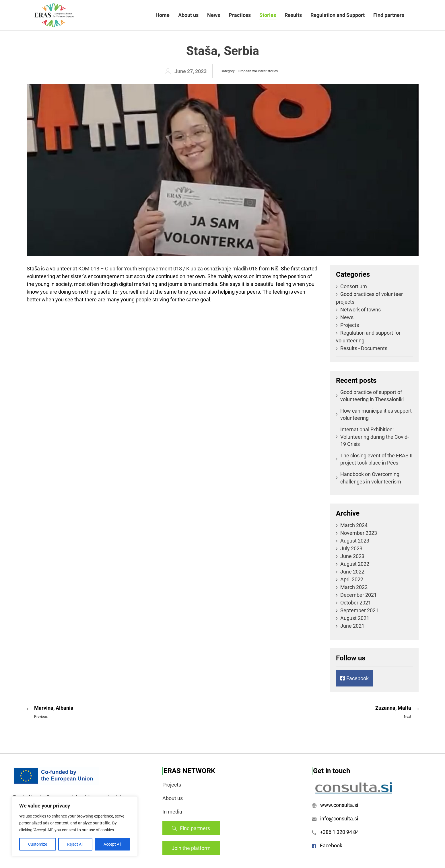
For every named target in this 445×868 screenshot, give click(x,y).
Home (163, 15)
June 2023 (352, 556)
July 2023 (351, 548)
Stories (268, 15)
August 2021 (355, 618)
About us (188, 15)
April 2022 (352, 579)
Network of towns (358, 310)
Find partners (389, 15)
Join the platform (191, 848)
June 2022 (352, 572)
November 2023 (359, 533)
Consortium (351, 286)
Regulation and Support (338, 15)
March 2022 (354, 587)
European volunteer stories (257, 71)
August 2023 (355, 541)
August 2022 (355, 564)
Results (293, 15)
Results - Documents (362, 348)
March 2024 (354, 525)
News (214, 15)
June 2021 (352, 626)
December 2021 (358, 595)
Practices (240, 15)
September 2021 (359, 610)
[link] (168, 269)
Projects (347, 325)
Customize (38, 844)
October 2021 (356, 603)
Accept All (112, 844)
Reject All (75, 844)
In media (172, 812)
